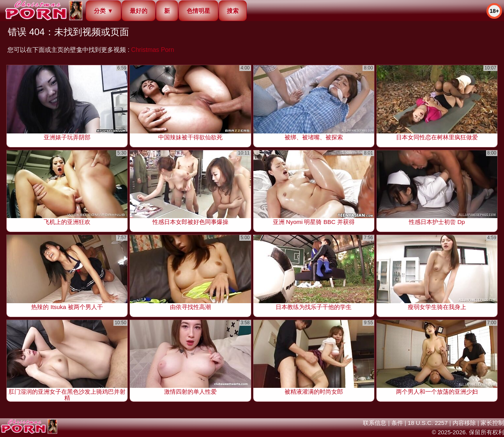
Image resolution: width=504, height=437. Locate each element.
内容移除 (464, 423)
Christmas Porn (152, 50)
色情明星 (198, 11)
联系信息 (375, 423)
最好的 (139, 11)
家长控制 (492, 423)
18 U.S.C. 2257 (428, 423)
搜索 (233, 11)
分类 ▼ (103, 11)
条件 (397, 423)
